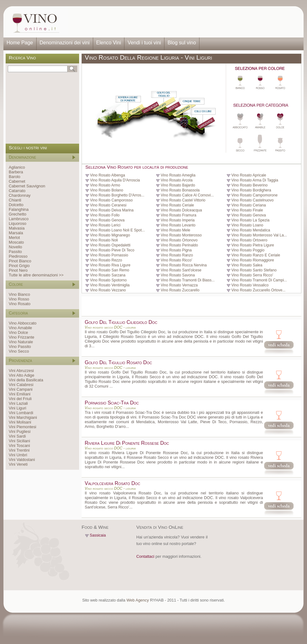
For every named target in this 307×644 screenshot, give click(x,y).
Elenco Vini (109, 43)
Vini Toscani (19, 446)
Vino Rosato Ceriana (249, 205)
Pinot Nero (18, 270)
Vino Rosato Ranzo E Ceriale (256, 255)
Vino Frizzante (22, 337)
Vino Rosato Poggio (248, 250)
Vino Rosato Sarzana (108, 275)
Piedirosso (18, 256)
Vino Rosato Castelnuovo (252, 200)
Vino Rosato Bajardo (178, 185)
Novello (15, 247)
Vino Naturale (21, 342)
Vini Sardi (17, 436)
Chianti (15, 200)
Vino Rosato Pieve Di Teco (112, 250)
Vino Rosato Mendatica (251, 230)
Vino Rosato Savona (178, 275)
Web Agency (138, 600)
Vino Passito (20, 347)
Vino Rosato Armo (105, 185)
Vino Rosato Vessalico (250, 285)
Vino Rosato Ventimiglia (110, 285)
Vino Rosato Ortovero (249, 240)
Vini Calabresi (21, 385)
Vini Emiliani (20, 394)
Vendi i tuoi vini (144, 43)
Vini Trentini (19, 450)
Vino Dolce (18, 332)
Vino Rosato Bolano (107, 190)
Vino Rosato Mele (176, 230)
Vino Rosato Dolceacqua (181, 210)
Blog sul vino (182, 43)
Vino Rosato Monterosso (181, 235)
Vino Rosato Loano (247, 225)
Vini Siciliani (19, 441)
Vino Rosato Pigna (176, 250)
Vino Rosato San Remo (110, 270)
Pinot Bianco (20, 261)
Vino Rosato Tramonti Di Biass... (188, 280)
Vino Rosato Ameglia (178, 175)
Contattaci (145, 556)
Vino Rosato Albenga (108, 175)
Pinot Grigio (19, 266)
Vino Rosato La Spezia (250, 220)
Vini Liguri (18, 408)
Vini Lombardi (21, 413)
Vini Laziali (18, 403)
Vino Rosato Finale (247, 210)
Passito (15, 252)
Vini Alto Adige (22, 375)
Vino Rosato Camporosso (111, 200)
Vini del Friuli (20, 399)
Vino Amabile (20, 328)
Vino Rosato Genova (249, 215)
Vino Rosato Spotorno (108, 280)
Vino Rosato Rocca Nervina (184, 265)
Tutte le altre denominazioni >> (36, 275)
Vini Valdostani (22, 460)
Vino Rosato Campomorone (254, 195)
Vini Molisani (20, 422)
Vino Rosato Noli (104, 240)
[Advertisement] (184, 22)
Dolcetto (16, 205)
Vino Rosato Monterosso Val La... (259, 235)
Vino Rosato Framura (179, 215)
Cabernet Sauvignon (27, 186)
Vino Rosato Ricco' (176, 260)
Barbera (16, 172)
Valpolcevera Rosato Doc (112, 483)
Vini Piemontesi (23, 427)
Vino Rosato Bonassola (180, 190)
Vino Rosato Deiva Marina (112, 210)
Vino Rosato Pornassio (109, 255)
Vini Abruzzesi (21, 371)
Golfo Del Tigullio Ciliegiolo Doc (121, 322)
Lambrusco (19, 219)
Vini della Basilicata (26, 380)
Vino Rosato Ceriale (177, 205)
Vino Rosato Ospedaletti (110, 245)
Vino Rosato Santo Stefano (254, 270)
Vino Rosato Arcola (177, 180)
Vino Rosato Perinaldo (179, 245)
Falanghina (19, 209)
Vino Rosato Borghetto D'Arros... (117, 195)
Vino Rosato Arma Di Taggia (255, 180)
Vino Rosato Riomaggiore (253, 260)
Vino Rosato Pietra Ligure (253, 245)
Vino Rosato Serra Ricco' (252, 275)
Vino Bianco (19, 294)
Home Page (20, 43)
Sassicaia (98, 535)
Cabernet (17, 181)
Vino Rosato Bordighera (251, 190)
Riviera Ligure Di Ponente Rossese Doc (127, 443)
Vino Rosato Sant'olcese (181, 270)
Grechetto (18, 214)
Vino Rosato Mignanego (110, 235)
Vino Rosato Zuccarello (180, 290)
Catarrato (17, 191)
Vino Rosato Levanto (178, 225)
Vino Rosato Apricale (249, 175)
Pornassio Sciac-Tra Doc (112, 403)
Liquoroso (18, 223)
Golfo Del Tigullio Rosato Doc (118, 362)
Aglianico (17, 167)
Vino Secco (19, 351)
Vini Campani (21, 389)
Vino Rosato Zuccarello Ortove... (258, 290)
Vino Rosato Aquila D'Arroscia (115, 180)
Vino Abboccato (23, 323)
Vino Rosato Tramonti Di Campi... (259, 280)
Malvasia (17, 228)
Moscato (16, 242)
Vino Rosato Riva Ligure (110, 265)
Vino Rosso (19, 299)
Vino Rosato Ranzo (177, 255)
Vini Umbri (18, 455)
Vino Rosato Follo (105, 215)
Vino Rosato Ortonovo (179, 240)
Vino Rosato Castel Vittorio (183, 200)
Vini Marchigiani (23, 417)
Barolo (15, 177)
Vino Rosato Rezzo (106, 260)
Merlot (14, 238)
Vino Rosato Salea (247, 265)
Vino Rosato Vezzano (108, 290)
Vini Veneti (18, 464)
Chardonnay (20, 195)
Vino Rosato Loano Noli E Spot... (117, 230)
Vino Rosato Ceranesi (108, 205)
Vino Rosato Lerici (105, 225)
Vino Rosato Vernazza (179, 285)
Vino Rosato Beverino (249, 185)
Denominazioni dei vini (65, 43)
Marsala (16, 233)
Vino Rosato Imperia (178, 220)
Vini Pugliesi (20, 431)
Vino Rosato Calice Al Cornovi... (187, 195)
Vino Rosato (20, 304)
